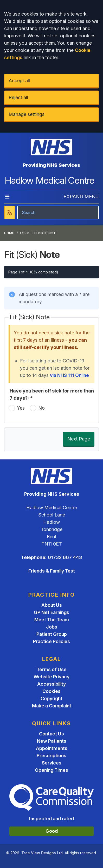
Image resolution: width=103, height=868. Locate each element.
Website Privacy (51, 677)
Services (52, 763)
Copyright (51, 698)
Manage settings (27, 114)
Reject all (18, 97)
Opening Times (51, 770)
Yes (21, 408)
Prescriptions (51, 756)
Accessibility (51, 684)
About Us (52, 605)
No (41, 408)
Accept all (19, 81)
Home (9, 233)
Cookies (51, 691)
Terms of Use (52, 669)
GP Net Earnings (51, 612)
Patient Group (52, 634)
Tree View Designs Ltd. (43, 853)
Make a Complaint (52, 706)
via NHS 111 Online (69, 375)
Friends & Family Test (52, 571)
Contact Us (51, 734)
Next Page (79, 439)
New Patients (52, 741)
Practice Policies (51, 641)
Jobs (52, 627)
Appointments (52, 748)
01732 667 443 (65, 557)
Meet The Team (52, 620)
